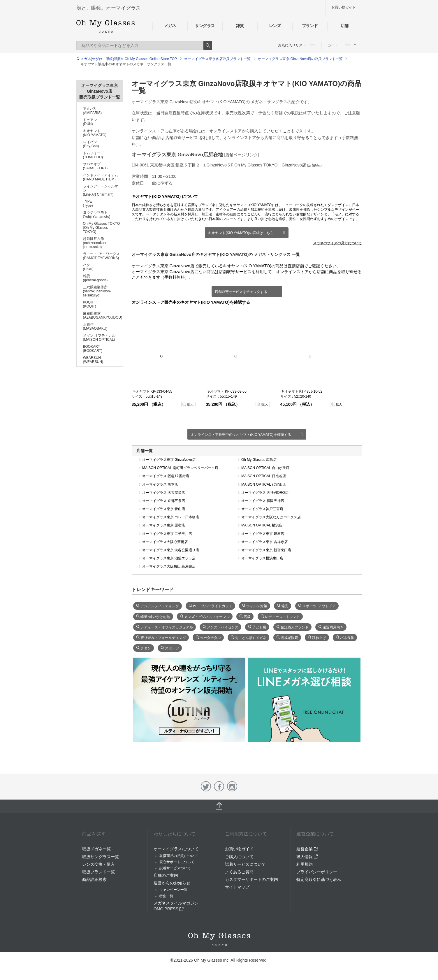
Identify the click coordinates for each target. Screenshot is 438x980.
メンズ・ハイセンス (223, 627)
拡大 (190, 404)
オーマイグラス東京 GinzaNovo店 (169, 460)
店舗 (345, 26)
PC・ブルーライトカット (213, 605)
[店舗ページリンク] (242, 155)
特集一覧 (166, 896)
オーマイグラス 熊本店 (160, 484)
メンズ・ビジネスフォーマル (207, 616)
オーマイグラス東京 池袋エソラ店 (169, 558)
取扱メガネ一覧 (96, 849)
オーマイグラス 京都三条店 (164, 501)
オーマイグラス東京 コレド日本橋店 (171, 517)
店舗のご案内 (166, 875)
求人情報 (307, 857)
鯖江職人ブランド (295, 627)
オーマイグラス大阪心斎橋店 (165, 542)
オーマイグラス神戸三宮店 (262, 509)
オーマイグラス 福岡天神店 (263, 501)
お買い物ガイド (344, 7)
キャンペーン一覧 (173, 890)
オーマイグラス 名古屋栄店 (164, 493)
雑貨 (240, 26)
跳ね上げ (319, 637)
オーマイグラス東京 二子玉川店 (167, 534)
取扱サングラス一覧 (101, 857)
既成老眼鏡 (289, 637)
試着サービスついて (175, 868)
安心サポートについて (177, 862)
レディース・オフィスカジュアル (167, 627)
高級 (247, 616)
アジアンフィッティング (160, 605)
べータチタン (210, 637)
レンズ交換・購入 (98, 864)
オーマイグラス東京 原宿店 (164, 525)
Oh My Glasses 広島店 (259, 460)
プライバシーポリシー (317, 872)
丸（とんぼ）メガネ (251, 637)
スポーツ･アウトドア (319, 605)
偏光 (285, 605)
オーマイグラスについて (176, 849)
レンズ (275, 26)
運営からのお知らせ (172, 883)
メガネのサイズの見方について (337, 243)
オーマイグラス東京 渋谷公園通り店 (171, 550)
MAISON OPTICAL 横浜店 (262, 525)
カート (342, 45)
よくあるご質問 (239, 872)
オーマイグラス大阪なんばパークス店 (271, 517)
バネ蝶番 (347, 637)
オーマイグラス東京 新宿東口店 (266, 550)
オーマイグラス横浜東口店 (262, 558)
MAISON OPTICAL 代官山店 (264, 484)
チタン (146, 648)
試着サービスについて (245, 864)
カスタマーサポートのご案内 (251, 879)
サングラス (205, 26)
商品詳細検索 (94, 879)
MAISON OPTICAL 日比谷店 (264, 476)
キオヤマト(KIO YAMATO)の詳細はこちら (241, 233)
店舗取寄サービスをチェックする (241, 292)
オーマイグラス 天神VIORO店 (265, 493)
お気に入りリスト (297, 45)
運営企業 (307, 849)
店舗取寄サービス (182, 138)
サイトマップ (237, 887)
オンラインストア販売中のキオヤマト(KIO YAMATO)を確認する (241, 435)
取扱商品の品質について (179, 856)
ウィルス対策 (257, 605)
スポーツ (172, 648)
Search (208, 45)
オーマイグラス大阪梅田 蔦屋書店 (169, 566)
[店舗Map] (315, 165)
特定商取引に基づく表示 (319, 879)
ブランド (310, 26)
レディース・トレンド (282, 616)
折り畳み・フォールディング (163, 637)
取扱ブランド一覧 (98, 872)
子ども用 (259, 627)
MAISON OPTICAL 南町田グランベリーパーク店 (180, 468)
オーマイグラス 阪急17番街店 (166, 476)
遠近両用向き (333, 627)
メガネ (170, 26)
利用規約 (305, 864)
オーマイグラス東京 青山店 (164, 509)
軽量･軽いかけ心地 (155, 616)
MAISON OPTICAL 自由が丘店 (265, 468)
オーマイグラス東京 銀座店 (263, 534)
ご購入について (239, 857)
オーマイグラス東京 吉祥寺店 (264, 542)
